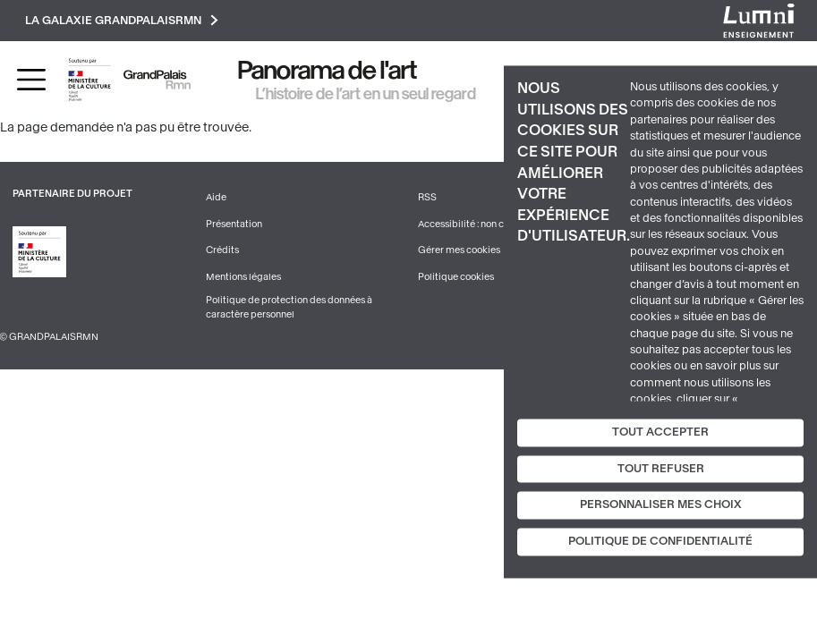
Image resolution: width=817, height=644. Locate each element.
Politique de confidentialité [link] (660, 542)
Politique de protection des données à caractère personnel (289, 307)
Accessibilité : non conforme (480, 224)
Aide (216, 197)
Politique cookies (456, 277)
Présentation (234, 224)
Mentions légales (243, 277)
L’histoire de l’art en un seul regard (366, 94)
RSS (427, 197)
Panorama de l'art (328, 70)
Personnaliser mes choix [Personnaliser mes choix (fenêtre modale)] (661, 505)
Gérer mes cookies (459, 250)
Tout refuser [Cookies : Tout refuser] (661, 469)
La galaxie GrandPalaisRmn (122, 20)
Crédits (222, 250)
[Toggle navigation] (31, 80)
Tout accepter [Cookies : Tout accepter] (660, 432)
